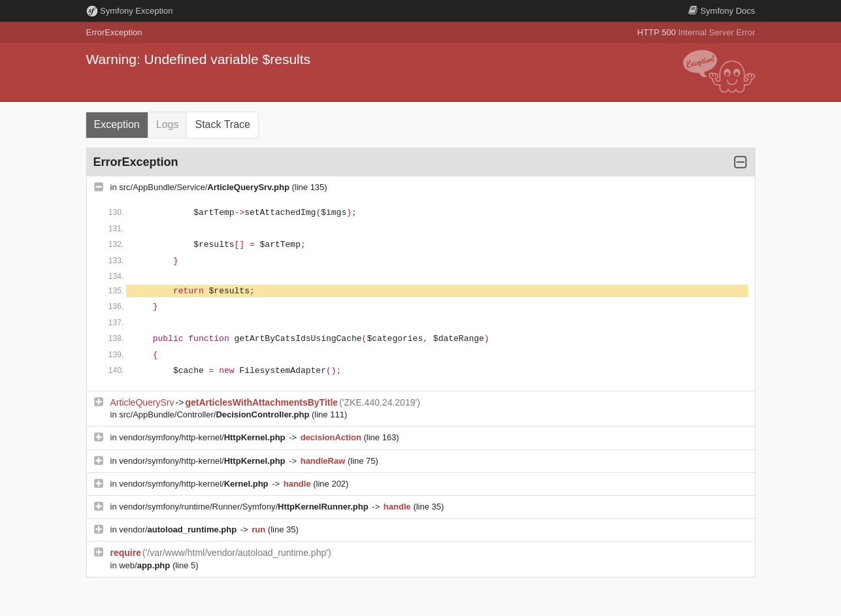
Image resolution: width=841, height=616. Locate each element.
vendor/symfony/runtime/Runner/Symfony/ (245, 507)
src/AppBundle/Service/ (205, 187)
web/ (146, 565)
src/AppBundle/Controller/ (215, 414)
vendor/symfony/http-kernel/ (203, 437)
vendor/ (179, 529)
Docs (721, 11)
